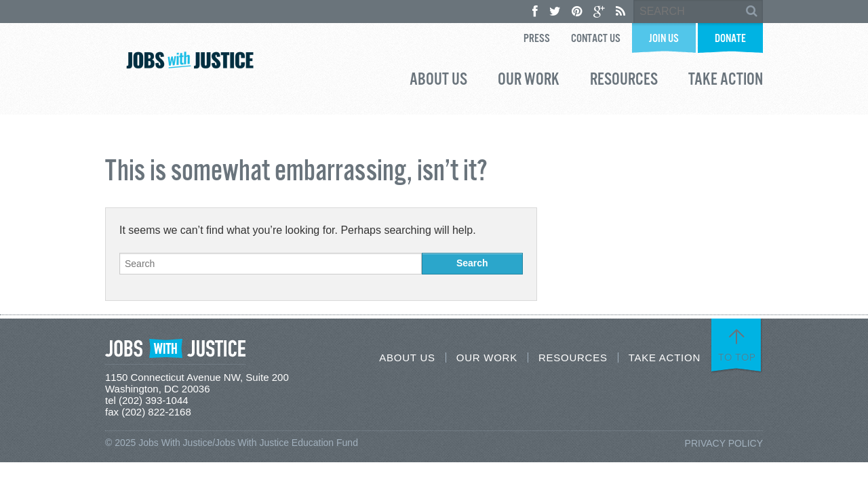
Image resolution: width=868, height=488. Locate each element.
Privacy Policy (724, 443)
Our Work (529, 81)
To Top (737, 357)
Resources (624, 81)
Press (537, 39)
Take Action (726, 81)
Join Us (664, 39)
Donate (730, 39)
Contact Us (596, 39)
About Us (438, 81)
